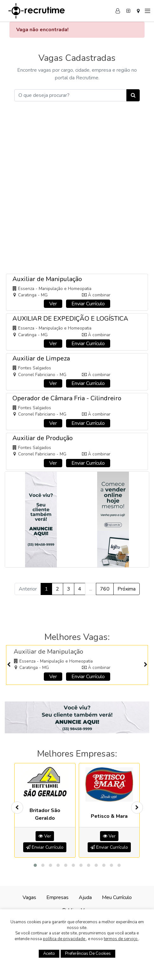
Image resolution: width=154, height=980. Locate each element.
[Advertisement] (77, 192)
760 (105, 589)
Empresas (57, 897)
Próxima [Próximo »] (127, 589)
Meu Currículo (117, 897)
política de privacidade (64, 939)
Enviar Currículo (88, 304)
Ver (53, 304)
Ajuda (85, 897)
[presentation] (9, 665)
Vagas (29, 897)
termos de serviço (121, 939)
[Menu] (147, 11)
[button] (35, 865)
